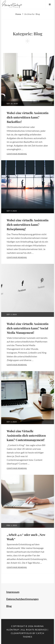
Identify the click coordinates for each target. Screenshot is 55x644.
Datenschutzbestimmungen (22, 599)
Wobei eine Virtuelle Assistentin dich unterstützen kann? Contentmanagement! (26, 435)
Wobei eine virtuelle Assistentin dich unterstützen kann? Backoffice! (28, 117)
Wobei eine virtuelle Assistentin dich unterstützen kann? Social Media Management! (28, 328)
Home (18, 14)
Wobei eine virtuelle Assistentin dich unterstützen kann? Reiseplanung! (28, 225)
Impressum (13, 592)
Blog (9, 606)
